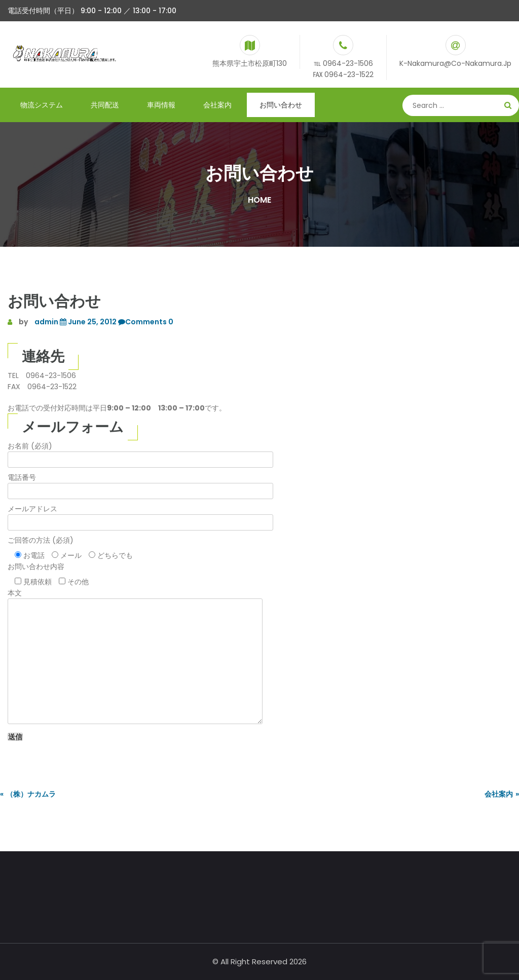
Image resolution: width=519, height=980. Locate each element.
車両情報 (161, 105)
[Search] (461, 105)
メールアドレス (140, 516)
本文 (135, 657)
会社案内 (217, 105)
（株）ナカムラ (31, 794)
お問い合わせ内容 (36, 567)
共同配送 (105, 105)
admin (46, 322)
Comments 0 (145, 322)
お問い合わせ (281, 105)
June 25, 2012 (87, 322)
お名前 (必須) (140, 453)
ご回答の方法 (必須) (41, 540)
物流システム (42, 105)
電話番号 (140, 484)
